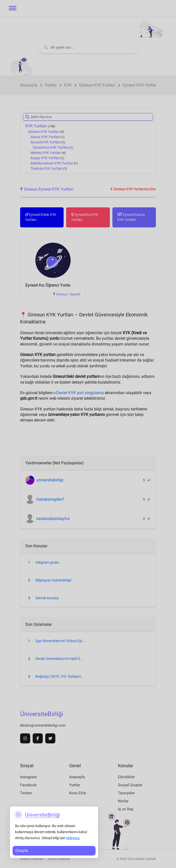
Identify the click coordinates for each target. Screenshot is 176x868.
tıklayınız (73, 838)
